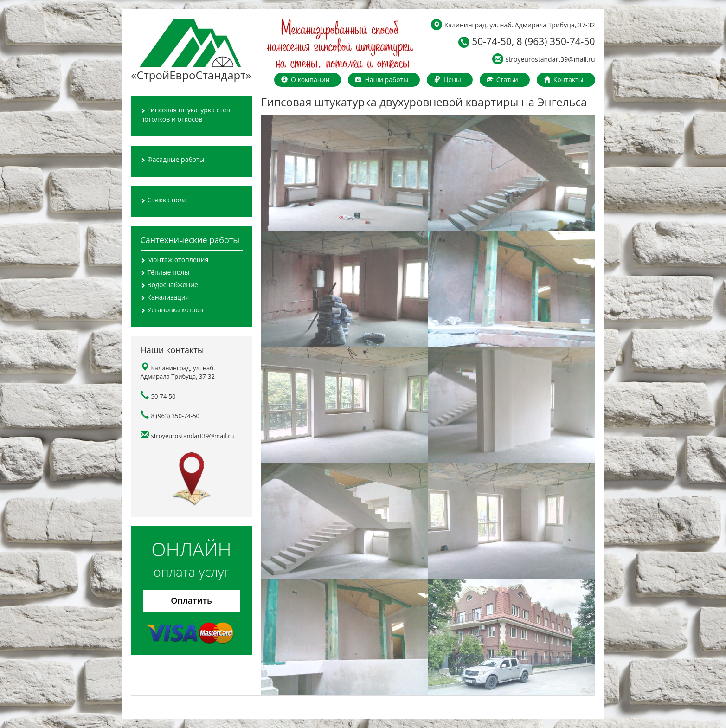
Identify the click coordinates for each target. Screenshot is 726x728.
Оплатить (191, 600)
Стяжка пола (164, 200)
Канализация (165, 297)
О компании (305, 80)
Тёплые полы (165, 272)
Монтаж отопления (175, 260)
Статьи (502, 80)
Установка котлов (172, 310)
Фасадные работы (173, 159)
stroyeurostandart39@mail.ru (544, 59)
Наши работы (382, 80)
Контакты (564, 80)
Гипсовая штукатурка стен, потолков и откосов (186, 114)
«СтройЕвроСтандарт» (190, 51)
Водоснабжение (169, 285)
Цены (447, 80)
